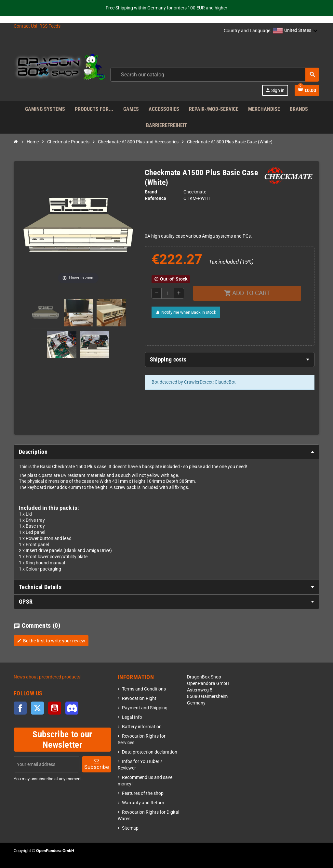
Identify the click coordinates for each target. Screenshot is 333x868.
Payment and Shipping (145, 708)
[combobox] (215, 75)
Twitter (37, 708)
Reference (155, 198)
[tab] (230, 360)
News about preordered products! (48, 677)
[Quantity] (168, 293)
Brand (151, 192)
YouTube (55, 708)
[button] (295, 31)
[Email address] (47, 764)
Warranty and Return (143, 803)
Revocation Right (139, 698)
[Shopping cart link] (307, 90)
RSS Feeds (50, 26)
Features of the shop (143, 793)
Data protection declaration (150, 752)
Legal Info (132, 717)
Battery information (142, 727)
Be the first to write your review (51, 641)
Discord (72, 708)
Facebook (20, 708)
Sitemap (130, 828)
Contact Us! (26, 26)
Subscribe (97, 764)
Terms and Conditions (144, 689)
